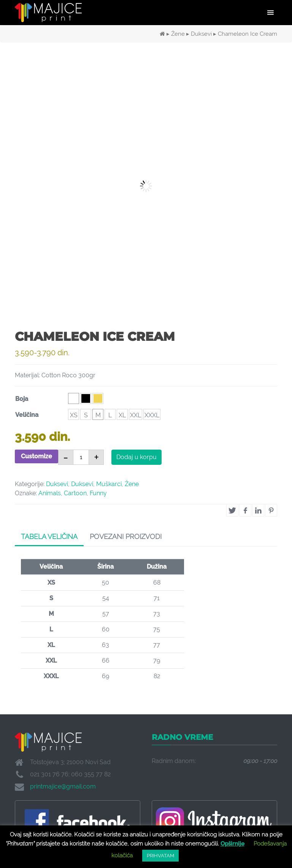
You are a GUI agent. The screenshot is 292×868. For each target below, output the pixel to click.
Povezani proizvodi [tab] (126, 537)
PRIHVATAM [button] (160, 856)
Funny (98, 493)
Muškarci (109, 484)
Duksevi (201, 34)
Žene (178, 34)
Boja (22, 399)
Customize (36, 456)
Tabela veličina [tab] (49, 537)
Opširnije (232, 844)
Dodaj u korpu (136, 457)
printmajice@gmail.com (63, 786)
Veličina (27, 415)
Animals (50, 493)
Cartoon (75, 493)
